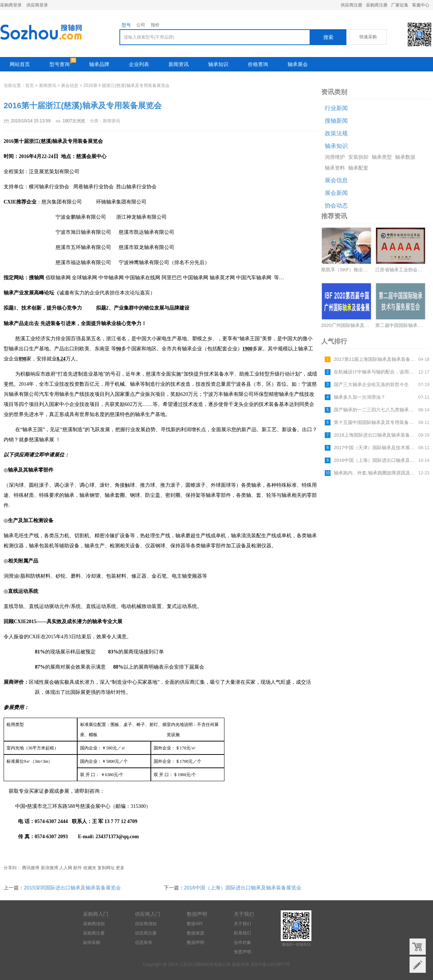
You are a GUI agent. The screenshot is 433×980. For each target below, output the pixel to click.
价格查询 (258, 64)
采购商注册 (377, 5)
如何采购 (92, 942)
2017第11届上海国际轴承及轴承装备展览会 (375, 359)
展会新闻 (336, 193)
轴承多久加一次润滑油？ (360, 397)
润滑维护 (335, 157)
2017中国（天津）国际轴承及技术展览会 (375, 448)
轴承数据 (405, 157)
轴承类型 (382, 157)
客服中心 (421, 5)
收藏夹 (90, 868)
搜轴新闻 (336, 121)
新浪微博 (49, 868)
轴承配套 (358, 168)
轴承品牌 (99, 64)
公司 (141, 25)
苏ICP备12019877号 (270, 964)
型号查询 (60, 64)
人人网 (66, 868)
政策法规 (336, 133)
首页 (30, 86)
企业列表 (139, 64)
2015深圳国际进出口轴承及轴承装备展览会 (72, 888)
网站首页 (20, 64)
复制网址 (106, 868)
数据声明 (196, 942)
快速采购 (368, 37)
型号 (126, 25)
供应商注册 (351, 5)
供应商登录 (37, 5)
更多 (120, 868)
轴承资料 (335, 168)
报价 (155, 25)
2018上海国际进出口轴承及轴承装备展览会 (375, 435)
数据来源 (196, 933)
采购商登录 (11, 5)
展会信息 (70, 86)
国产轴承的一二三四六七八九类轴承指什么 (375, 410)
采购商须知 (94, 924)
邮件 (78, 868)
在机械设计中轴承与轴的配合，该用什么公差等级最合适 (375, 372)
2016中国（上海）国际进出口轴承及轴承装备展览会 (375, 460)
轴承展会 (298, 64)
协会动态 (336, 205)
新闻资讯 (179, 64)
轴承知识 (218, 64)
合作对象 (242, 942)
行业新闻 (336, 108)
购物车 (418, 947)
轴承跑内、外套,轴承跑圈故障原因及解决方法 (375, 473)
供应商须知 (146, 924)
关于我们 (242, 924)
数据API (195, 924)
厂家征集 (400, 5)
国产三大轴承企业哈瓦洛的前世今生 (371, 384)
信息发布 (144, 942)
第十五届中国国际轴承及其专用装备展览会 (375, 422)
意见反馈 (418, 965)
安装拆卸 (358, 157)
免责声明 (242, 952)
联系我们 (242, 933)
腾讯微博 (31, 868)
